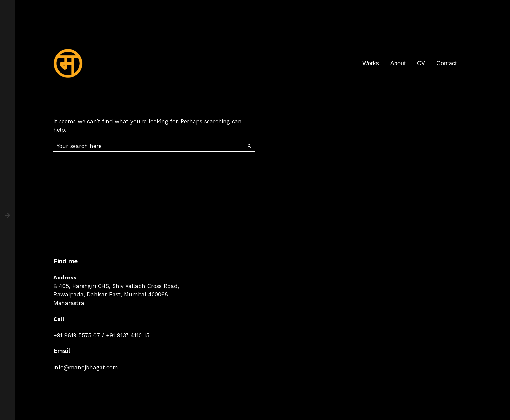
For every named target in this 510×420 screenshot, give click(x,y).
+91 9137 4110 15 (128, 335)
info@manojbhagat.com (86, 367)
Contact (447, 63)
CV (421, 63)
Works (371, 63)
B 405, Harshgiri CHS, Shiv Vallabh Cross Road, (116, 286)
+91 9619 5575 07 (77, 335)
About (398, 63)
